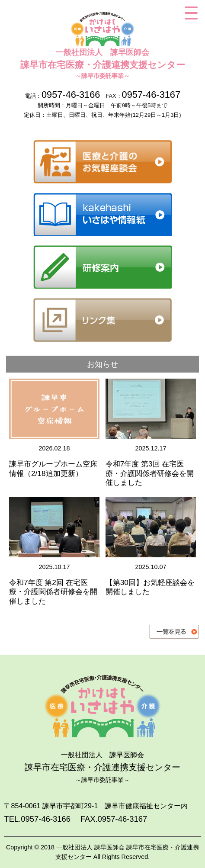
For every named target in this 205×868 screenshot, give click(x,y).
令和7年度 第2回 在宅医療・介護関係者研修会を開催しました (53, 592)
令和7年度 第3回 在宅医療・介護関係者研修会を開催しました (150, 473)
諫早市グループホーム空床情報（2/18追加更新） (53, 469)
